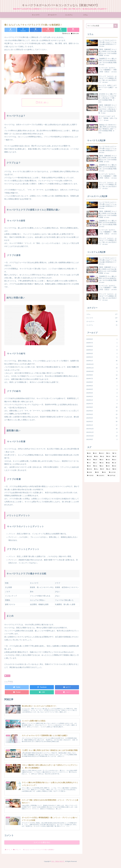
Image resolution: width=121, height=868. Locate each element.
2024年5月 (102, 386)
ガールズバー (102, 321)
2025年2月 (102, 357)
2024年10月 (102, 371)
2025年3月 (102, 353)
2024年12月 (102, 364)
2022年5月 (102, 411)
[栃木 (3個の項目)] (102, 466)
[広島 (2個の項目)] (89, 460)
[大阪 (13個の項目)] (102, 457)
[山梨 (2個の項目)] (109, 469)
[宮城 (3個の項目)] (102, 463)
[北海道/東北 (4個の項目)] (101, 476)
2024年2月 (102, 396)
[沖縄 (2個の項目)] (108, 460)
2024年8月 (102, 375)
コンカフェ (102, 325)
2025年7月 (102, 343)
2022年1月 (102, 425)
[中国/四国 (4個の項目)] (91, 476)
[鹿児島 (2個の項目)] (90, 469)
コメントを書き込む (42, 846)
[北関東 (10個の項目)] (90, 472)
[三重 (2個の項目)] (114, 463)
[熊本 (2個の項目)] (102, 460)
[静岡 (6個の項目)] (89, 466)
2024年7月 (102, 379)
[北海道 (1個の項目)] (90, 457)
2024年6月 (102, 382)
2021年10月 (102, 436)
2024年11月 (102, 368)
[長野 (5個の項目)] (102, 469)
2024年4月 (102, 389)
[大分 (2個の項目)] (89, 463)
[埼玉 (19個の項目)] (109, 453)
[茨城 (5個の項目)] (96, 466)
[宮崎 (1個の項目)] (114, 466)
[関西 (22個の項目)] (98, 472)
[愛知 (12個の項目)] (96, 457)
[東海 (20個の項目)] (105, 472)
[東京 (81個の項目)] (95, 453)
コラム (7, 676)
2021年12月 (102, 429)
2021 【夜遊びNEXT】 (58, 865)
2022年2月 (102, 422)
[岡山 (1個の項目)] (96, 469)
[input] (102, 26)
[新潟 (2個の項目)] (114, 460)
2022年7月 (102, 404)
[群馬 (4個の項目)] (108, 466)
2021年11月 (102, 432)
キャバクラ (102, 318)
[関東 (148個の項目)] (115, 469)
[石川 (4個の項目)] (96, 463)
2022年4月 (102, 414)
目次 (40, 102)
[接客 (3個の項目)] (89, 453)
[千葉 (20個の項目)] (115, 453)
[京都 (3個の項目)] (109, 457)
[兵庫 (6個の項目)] (115, 457)
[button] (116, 26)
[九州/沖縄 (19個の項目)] (113, 472)
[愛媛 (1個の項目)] (108, 463)
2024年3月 (102, 393)
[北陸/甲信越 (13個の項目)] (112, 476)
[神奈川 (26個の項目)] (102, 453)
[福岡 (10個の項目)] (96, 460)
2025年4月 (102, 350)
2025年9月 (102, 339)
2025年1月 (102, 361)
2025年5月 (102, 346)
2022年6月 (102, 407)
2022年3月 (102, 418)
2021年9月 (102, 439)
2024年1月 (102, 400)
